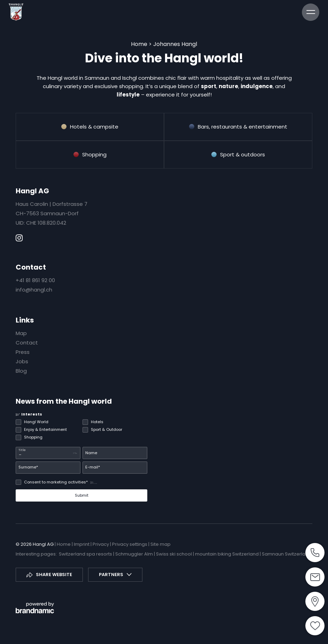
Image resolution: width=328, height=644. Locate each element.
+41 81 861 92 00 (35, 280)
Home (140, 44)
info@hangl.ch (34, 290)
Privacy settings (130, 544)
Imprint (82, 544)
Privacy (101, 544)
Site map (161, 544)
